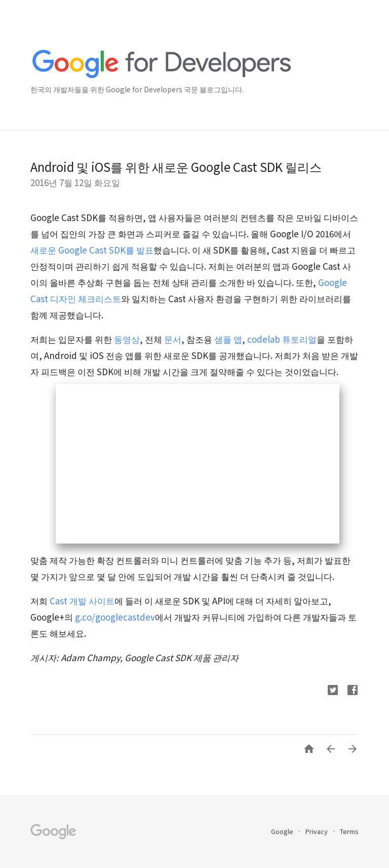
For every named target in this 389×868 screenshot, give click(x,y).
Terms (349, 831)
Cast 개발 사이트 (82, 601)
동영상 (127, 339)
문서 (173, 339)
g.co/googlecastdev (115, 617)
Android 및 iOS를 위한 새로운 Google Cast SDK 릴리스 (176, 167)
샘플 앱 (228, 339)
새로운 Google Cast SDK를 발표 (92, 250)
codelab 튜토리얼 (282, 339)
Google (283, 831)
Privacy (317, 831)
